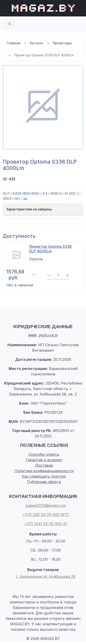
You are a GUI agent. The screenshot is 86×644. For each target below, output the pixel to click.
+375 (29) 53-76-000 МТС (43, 515)
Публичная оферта (44, 482)
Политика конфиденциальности (44, 471)
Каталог (37, 43)
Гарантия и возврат (44, 460)
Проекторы (62, 43)
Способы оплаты (44, 454)
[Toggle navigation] (10, 24)
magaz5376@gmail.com (43, 505)
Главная (14, 43)
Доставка (44, 465)
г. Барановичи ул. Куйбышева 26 (43, 576)
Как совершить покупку (44, 476)
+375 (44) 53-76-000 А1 (43, 524)
